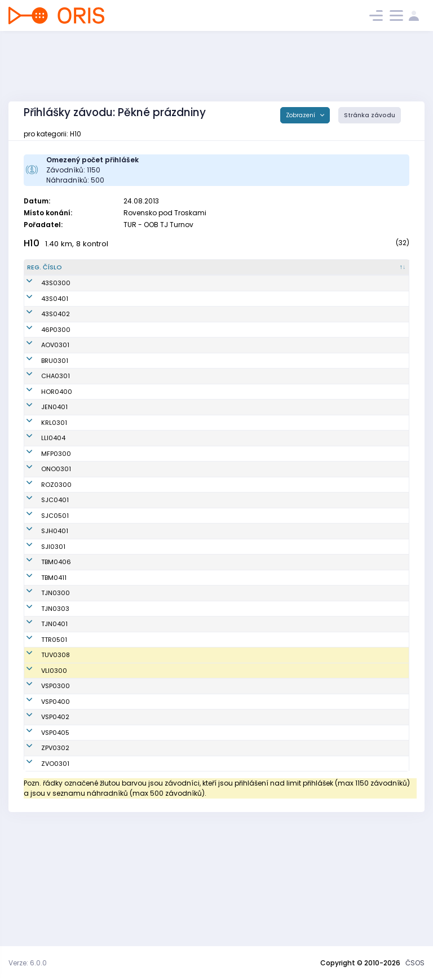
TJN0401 (40, 721)
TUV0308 (41, 757)
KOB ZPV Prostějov (168, 859)
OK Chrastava (163, 441)
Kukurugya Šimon (102, 347)
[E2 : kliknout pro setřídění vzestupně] (356, 272)
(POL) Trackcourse (169, 367)
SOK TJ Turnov (162, 757)
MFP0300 (42, 518)
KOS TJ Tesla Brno (168, 636)
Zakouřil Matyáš (100, 813)
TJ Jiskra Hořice (165, 456)
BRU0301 (41, 416)
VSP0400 (41, 813)
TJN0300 (41, 672)
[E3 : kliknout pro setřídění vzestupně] (392, 272)
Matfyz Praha (161, 518)
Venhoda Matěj (99, 621)
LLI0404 (39, 503)
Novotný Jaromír (101, 777)
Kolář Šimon (93, 456)
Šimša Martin (95, 518)
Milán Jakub (94, 652)
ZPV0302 (41, 859)
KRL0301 (40, 487)
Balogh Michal (97, 297)
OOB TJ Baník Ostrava (161, 387)
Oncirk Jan (91, 534)
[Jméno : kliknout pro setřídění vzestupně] (105, 272)
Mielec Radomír (100, 387)
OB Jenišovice (162, 472)
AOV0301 (41, 387)
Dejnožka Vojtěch (101, 672)
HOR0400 (43, 456)
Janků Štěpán (96, 580)
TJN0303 (41, 697)
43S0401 (41, 322)
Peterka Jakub (97, 503)
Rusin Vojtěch (96, 416)
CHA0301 (41, 441)
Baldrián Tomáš (99, 844)
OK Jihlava (157, 621)
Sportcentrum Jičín (170, 565)
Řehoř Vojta (92, 697)
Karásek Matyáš (100, 859)
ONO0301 (42, 534)
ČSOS (415, 963)
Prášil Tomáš (94, 742)
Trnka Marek (94, 828)
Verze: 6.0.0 (28, 963)
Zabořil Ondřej (97, 472)
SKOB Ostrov (160, 534)
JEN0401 (40, 472)
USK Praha (157, 797)
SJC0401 (41, 565)
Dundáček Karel (100, 601)
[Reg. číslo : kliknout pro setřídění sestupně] (48, 272)
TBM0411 (40, 652)
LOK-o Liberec (162, 503)
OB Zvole (154, 875)
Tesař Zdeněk (96, 565)
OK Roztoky (158, 549)
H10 (32, 243)
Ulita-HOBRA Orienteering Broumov (160, 416)
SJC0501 (41, 580)
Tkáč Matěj (92, 721)
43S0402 (41, 347)
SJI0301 (39, 621)
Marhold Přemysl (101, 875)
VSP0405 (41, 844)
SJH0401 (41, 601)
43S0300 (42, 297)
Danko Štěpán (96, 441)
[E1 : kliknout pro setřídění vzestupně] (321, 272)
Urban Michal (96, 322)
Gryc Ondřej (93, 636)
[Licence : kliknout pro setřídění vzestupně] (232, 272)
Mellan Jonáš (96, 757)
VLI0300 (40, 777)
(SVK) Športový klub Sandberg (171, 297)
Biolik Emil (90, 367)
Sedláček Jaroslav (104, 549)
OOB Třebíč (158, 742)
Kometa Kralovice (168, 487)
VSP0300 (41, 797)
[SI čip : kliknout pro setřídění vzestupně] (280, 272)
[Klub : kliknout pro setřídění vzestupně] (173, 272)
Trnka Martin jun (100, 797)
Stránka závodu (370, 115)
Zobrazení (301, 115)
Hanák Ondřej (96, 487)
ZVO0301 (41, 875)
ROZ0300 (42, 549)
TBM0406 (42, 636)
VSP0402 (41, 828)
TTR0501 (40, 742)
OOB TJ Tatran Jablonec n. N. (163, 672)
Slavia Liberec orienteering (162, 777)
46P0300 (42, 367)
